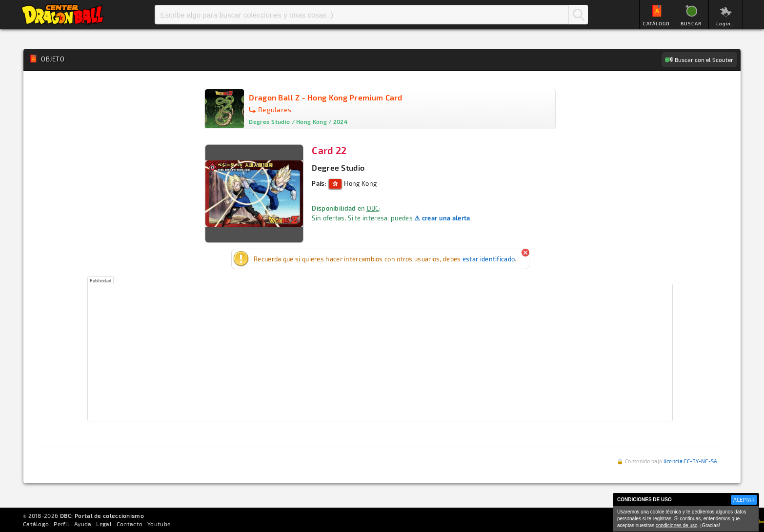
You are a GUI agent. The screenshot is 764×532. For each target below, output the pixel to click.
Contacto (130, 524)
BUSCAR (691, 23)
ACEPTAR (744, 500)
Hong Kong (353, 183)
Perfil (61, 524)
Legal (104, 524)
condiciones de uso (677, 525)
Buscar (578, 15)
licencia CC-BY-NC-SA (691, 461)
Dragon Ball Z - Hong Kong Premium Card (325, 97)
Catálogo (36, 524)
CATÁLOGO (656, 23)
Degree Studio (338, 167)
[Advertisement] (380, 353)
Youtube (159, 524)
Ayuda (83, 524)
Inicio (62, 15)
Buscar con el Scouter (704, 59)
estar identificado (489, 259)
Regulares (275, 109)
